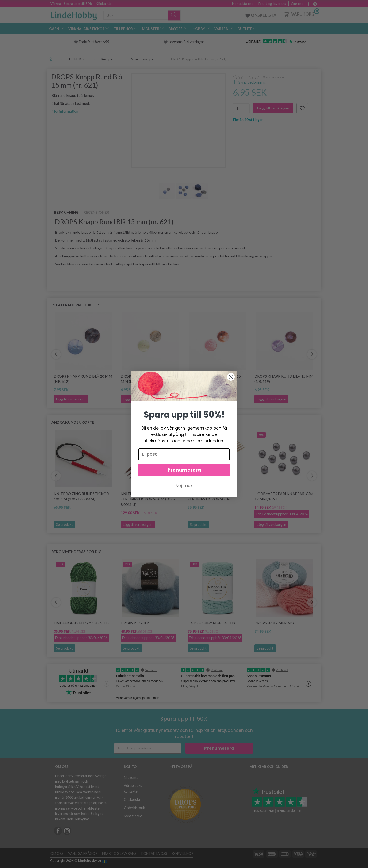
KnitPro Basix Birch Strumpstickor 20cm (209, 496)
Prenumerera (219, 748)
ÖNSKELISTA (261, 15)
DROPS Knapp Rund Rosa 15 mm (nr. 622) (214, 379)
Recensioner (96, 212)
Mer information (65, 111)
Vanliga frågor (83, 854)
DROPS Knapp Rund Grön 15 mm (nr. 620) (148, 379)
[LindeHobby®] (74, 14)
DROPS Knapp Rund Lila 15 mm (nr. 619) (284, 379)
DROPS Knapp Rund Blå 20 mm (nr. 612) (83, 379)
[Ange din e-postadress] (148, 748)
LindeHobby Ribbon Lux (211, 623)
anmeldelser (274, 77)
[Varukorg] (301, 14)
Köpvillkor (183, 854)
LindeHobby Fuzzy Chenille (82, 623)
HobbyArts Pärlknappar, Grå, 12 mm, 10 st (284, 496)
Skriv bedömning (252, 82)
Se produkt (64, 525)
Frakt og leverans (272, 4)
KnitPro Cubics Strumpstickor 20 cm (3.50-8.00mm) (148, 499)
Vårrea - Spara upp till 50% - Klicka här (81, 3)
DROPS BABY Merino (274, 623)
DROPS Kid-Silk (135, 623)
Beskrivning (66, 212)
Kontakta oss (243, 4)
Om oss (297, 4)
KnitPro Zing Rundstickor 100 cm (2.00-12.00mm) (81, 496)
